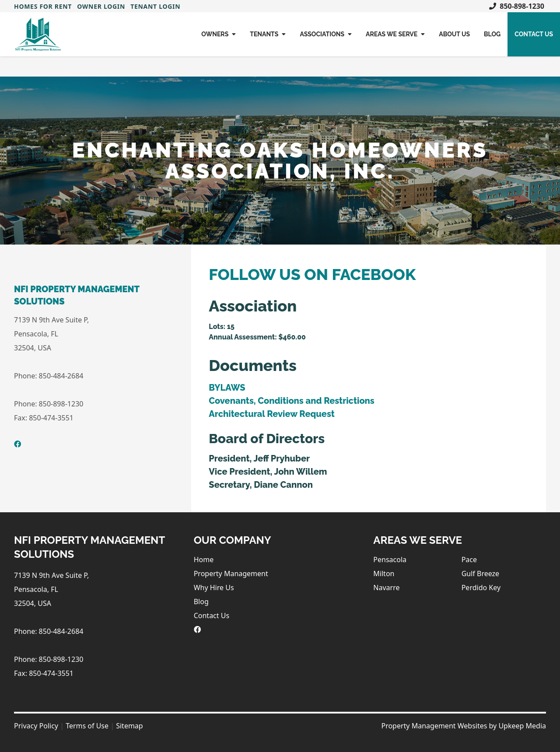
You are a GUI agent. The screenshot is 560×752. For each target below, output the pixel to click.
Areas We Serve (395, 34)
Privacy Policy (36, 726)
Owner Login (101, 6)
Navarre (386, 588)
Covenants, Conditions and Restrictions (291, 401)
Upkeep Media (522, 726)
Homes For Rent (43, 6)
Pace (469, 560)
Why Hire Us (214, 588)
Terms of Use (87, 726)
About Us (454, 34)
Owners (219, 34)
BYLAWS (227, 388)
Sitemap (129, 726)
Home (204, 560)
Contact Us (534, 34)
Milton (384, 574)
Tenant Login (155, 6)
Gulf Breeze (480, 574)
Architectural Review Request (271, 414)
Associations (326, 34)
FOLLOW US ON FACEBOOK (312, 274)
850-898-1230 (517, 6)
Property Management (231, 574)
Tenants (268, 34)
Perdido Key (481, 588)
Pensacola (390, 560)
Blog (492, 34)
